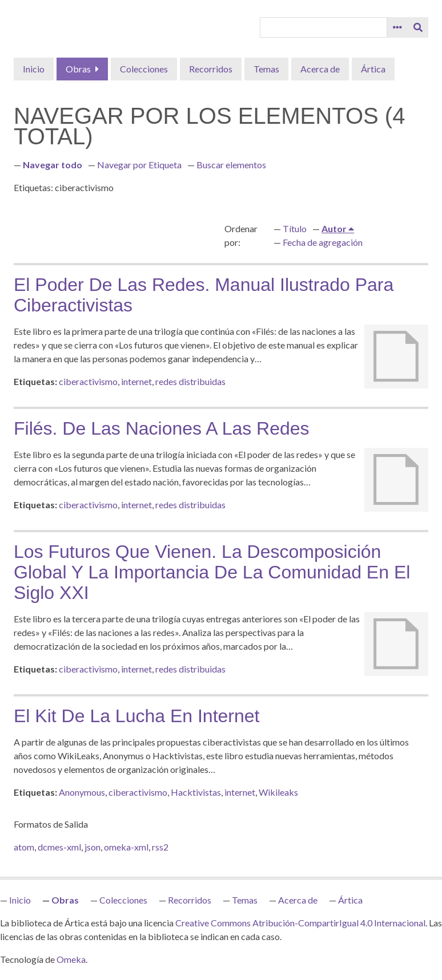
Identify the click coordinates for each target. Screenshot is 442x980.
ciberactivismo (88, 381)
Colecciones (144, 69)
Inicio (34, 69)
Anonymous (82, 792)
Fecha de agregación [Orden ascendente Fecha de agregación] (323, 242)
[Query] (324, 27)
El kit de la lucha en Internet (136, 716)
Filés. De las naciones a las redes (162, 428)
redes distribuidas (190, 381)
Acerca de (320, 69)
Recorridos (211, 69)
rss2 (160, 847)
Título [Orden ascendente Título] (295, 228)
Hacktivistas (196, 792)
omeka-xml (126, 847)
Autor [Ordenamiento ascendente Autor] (335, 228)
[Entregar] (418, 27)
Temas (266, 69)
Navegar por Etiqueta (139, 165)
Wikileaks (278, 792)
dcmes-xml (59, 847)
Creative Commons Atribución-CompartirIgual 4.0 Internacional (300, 923)
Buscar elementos (231, 165)
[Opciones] (397, 27)
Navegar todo (53, 165)
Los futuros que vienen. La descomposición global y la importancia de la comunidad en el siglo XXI (212, 572)
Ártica (373, 69)
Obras (78, 69)
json (93, 847)
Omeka (71, 959)
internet (136, 381)
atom (24, 847)
